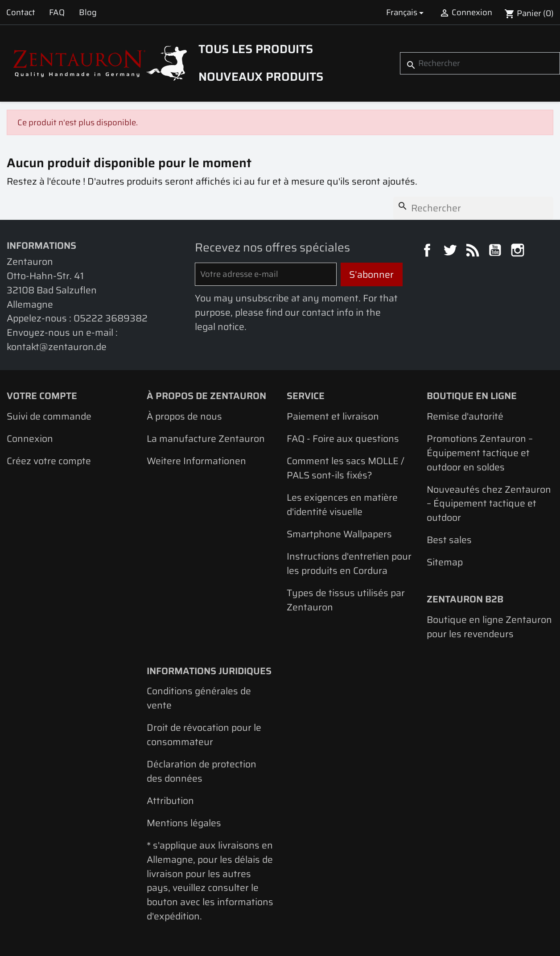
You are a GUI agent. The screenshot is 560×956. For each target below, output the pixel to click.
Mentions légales (184, 823)
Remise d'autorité (465, 416)
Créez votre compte (49, 461)
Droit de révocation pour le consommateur (204, 735)
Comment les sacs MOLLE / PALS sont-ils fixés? (346, 468)
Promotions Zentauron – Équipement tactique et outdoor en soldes (480, 453)
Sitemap (445, 562)
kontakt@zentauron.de (57, 347)
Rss (474, 251)
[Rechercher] (480, 63)
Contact (21, 12)
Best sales (449, 540)
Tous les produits (256, 49)
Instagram (519, 251)
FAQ (57, 12)
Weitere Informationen (196, 461)
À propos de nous (184, 416)
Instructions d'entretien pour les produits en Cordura (349, 563)
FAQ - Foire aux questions (343, 439)
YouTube (496, 251)
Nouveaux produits (261, 77)
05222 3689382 (111, 318)
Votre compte (42, 396)
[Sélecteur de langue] (406, 12)
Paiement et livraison (333, 416)
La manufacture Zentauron (206, 439)
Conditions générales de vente (199, 698)
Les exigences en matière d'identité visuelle (342, 505)
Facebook (428, 251)
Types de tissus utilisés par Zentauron (346, 600)
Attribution (170, 801)
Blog (88, 12)
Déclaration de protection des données (202, 771)
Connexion (30, 439)
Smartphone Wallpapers (339, 534)
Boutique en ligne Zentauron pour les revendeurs (489, 627)
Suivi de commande (49, 416)
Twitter (451, 251)
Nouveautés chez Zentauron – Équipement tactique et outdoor (489, 503)
